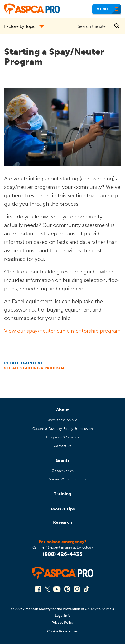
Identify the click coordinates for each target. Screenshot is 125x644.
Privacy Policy (63, 622)
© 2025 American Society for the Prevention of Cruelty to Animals (62, 609)
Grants (63, 460)
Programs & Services (62, 437)
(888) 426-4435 (63, 554)
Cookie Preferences (62, 631)
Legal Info (63, 616)
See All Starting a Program (34, 368)
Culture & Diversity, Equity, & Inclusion (63, 429)
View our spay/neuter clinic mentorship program (62, 331)
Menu (102, 9)
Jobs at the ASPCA (63, 420)
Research (62, 522)
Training (62, 494)
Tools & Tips (62, 509)
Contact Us (62, 446)
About (62, 410)
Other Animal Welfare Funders (62, 479)
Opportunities (63, 471)
